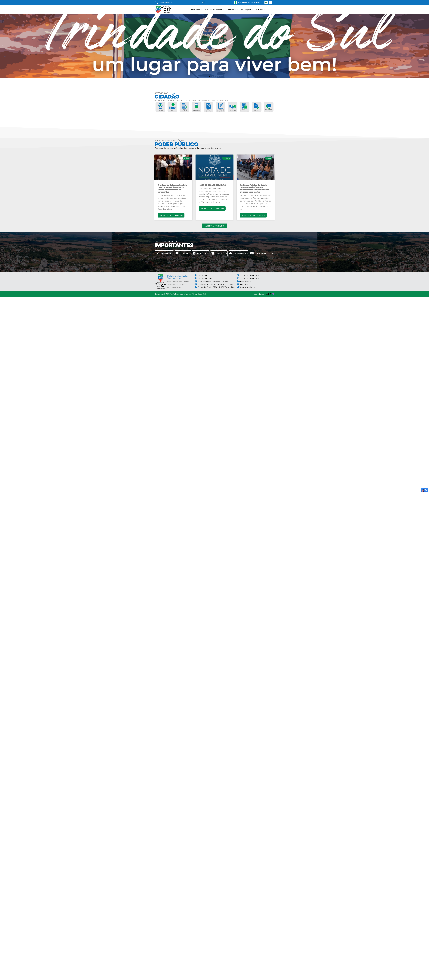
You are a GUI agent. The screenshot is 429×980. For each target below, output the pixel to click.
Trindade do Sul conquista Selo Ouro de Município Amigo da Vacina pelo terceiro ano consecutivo (172, 189)
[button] (203, 3)
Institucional (196, 10)
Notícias (260, 10)
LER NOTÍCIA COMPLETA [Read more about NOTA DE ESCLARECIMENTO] (212, 208)
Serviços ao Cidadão (215, 10)
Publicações (247, 10)
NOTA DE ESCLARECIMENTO (212, 185)
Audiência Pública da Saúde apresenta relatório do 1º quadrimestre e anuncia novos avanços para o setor (254, 189)
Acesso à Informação (249, 3)
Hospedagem (259, 294)
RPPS (270, 10)
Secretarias (233, 10)
